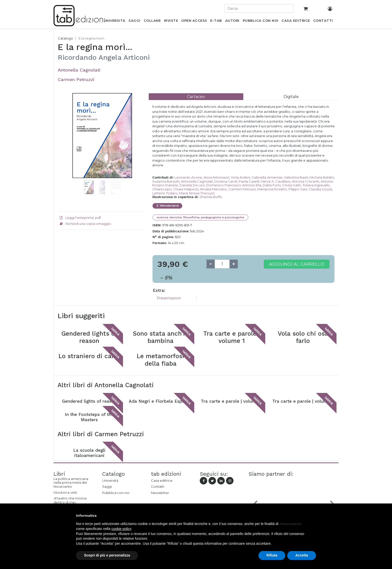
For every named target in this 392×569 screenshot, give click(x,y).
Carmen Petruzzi (76, 79)
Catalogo (65, 38)
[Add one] (234, 264)
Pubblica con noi (116, 493)
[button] (66, 143)
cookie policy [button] (121, 529)
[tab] (196, 97)
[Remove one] (211, 264)
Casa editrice (162, 480)
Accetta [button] (302, 555)
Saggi (107, 486)
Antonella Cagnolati (79, 70)
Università (110, 480)
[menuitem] (114, 22)
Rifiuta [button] (272, 555)
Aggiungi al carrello (297, 264)
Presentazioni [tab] (169, 298)
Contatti (158, 486)
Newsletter (160, 493)
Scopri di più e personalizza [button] (107, 555)
